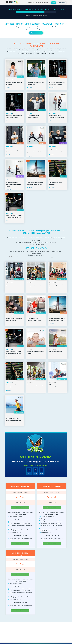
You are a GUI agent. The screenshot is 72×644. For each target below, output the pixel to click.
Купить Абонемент (20, 506)
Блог (48, 3)
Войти (54, 3)
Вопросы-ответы (41, 3)
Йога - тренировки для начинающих (36, 384)
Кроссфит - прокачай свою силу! (13, 284)
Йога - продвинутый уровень (56, 350)
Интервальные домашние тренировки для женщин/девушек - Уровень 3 (14, 183)
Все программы (31, 3)
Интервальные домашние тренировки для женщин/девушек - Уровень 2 (35, 149)
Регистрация (62, 3)
